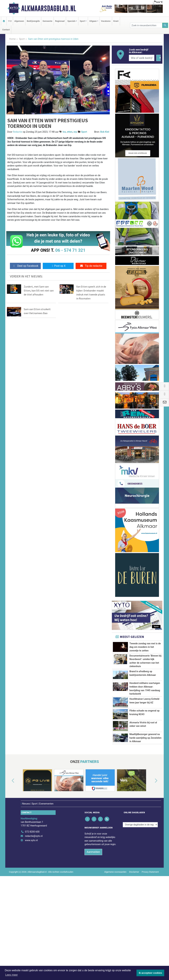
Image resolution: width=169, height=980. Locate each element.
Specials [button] (71, 21)
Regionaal (60, 21)
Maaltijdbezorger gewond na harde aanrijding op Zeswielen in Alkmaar (145, 791)
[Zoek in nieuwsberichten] (146, 25)
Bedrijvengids (33, 21)
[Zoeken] (165, 25)
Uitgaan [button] (93, 21)
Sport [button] (82, 21)
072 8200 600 (32, 899)
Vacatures (106, 21)
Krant (116, 21)
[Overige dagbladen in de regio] (140, 892)
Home (12, 39)
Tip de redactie (91, 266)
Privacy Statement (150, 940)
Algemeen (19, 21)
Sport (22, 39)
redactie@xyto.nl (34, 904)
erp (75, 132)
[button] (9, 849)
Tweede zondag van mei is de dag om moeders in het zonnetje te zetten (145, 647)
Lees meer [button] (12, 975)
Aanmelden (93, 920)
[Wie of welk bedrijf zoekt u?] (142, 58)
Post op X (58, 266)
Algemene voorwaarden (115, 940)
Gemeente (47, 21)
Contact (6, 30)
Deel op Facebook (25, 266)
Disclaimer (134, 940)
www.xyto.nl (31, 908)
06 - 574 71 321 (70, 250)
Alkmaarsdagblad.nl (49, 8)
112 (10, 21)
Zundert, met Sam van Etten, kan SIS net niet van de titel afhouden (39, 290)
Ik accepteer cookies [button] (150, 973)
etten (70, 132)
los (64, 132)
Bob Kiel (105, 132)
